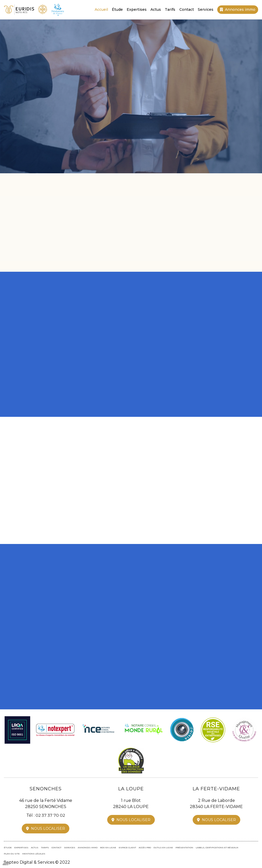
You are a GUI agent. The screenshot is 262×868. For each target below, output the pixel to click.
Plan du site (12, 854)
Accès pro (145, 847)
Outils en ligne (163, 847)
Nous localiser (48, 829)
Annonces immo (240, 9)
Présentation (184, 847)
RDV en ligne (108, 847)
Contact (187, 9)
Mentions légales (34, 854)
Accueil (101, 9)
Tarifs (170, 9)
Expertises (137, 9)
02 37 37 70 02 (135, 129)
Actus (156, 9)
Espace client (127, 847)
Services (206, 9)
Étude (117, 9)
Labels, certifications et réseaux (217, 847)
